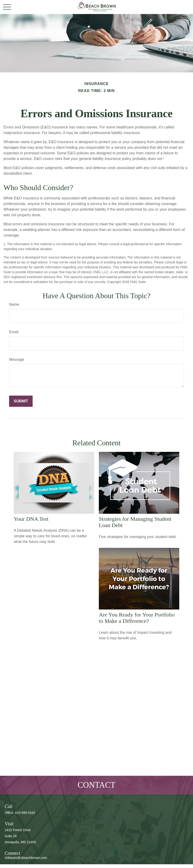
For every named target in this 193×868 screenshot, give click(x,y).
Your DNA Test (31, 519)
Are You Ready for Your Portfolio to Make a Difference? (137, 618)
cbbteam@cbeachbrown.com (26, 858)
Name (14, 304)
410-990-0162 (25, 813)
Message (17, 360)
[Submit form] (21, 401)
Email (14, 332)
